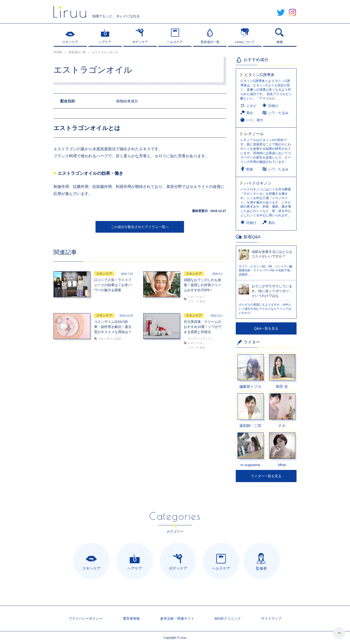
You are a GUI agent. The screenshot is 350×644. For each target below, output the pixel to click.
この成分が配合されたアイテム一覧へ (140, 227)
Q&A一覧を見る (266, 328)
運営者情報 (131, 618)
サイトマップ (271, 618)
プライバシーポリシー (86, 618)
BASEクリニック (228, 618)
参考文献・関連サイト (177, 618)
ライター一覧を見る (266, 476)
